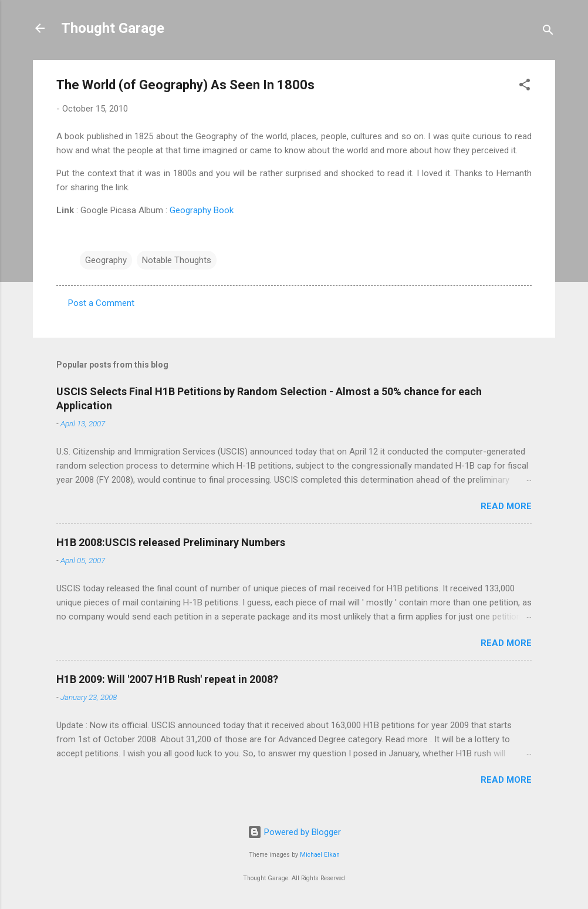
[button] (525, 87)
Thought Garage (113, 28)
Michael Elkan (320, 855)
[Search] (548, 32)
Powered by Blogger (294, 832)
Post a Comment (101, 303)
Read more (506, 506)
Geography (106, 260)
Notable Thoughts (177, 260)
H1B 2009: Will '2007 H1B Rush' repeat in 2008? (167, 679)
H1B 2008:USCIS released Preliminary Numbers (171, 542)
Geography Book (202, 210)
